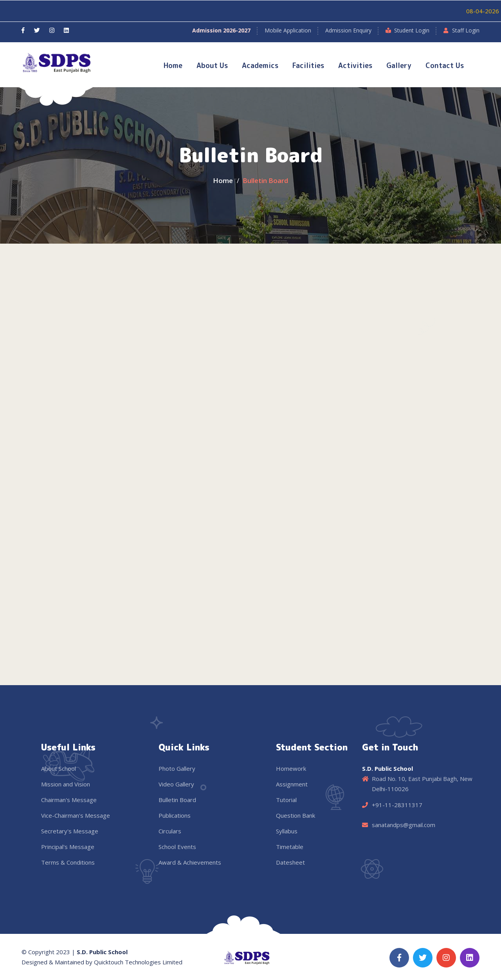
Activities (355, 66)
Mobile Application (288, 30)
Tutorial (286, 800)
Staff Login (466, 30)
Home (173, 66)
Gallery (399, 66)
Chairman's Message (69, 800)
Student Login (412, 30)
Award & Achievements (190, 862)
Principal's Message (68, 847)
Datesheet (290, 862)
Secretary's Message (70, 831)
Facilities (308, 66)
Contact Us (445, 66)
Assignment (292, 784)
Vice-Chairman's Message (76, 815)
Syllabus (287, 831)
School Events (177, 847)
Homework (291, 768)
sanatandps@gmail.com (404, 825)
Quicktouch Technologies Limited (138, 962)
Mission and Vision (66, 784)
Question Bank (296, 815)
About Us (212, 66)
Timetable (290, 847)
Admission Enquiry (348, 30)
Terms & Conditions (68, 862)
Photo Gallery (177, 768)
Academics (260, 66)
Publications (175, 815)
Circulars (170, 831)
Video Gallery (176, 784)
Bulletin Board (177, 800)
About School (59, 768)
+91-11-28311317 (397, 805)
